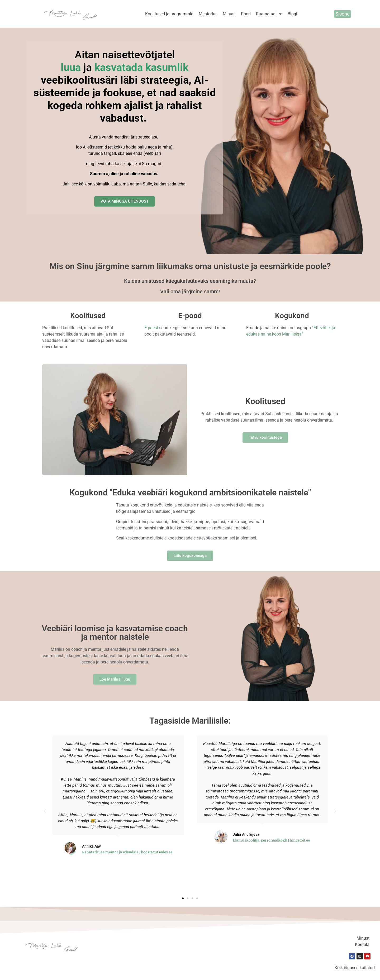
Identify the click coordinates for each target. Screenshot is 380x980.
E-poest (151, 328)
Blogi (292, 14)
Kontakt (362, 945)
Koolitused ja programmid (169, 14)
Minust (229, 14)
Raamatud (269, 14)
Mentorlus (208, 14)
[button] (45, 811)
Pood (246, 14)
